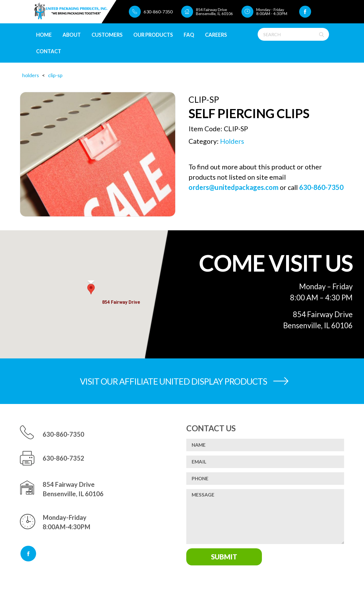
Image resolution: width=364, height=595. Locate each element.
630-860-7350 (158, 12)
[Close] (133, 293)
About (72, 35)
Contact (49, 51)
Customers (107, 35)
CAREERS (216, 35)
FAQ (189, 35)
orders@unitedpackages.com (233, 187)
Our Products (153, 35)
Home (44, 35)
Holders (31, 75)
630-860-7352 (63, 458)
